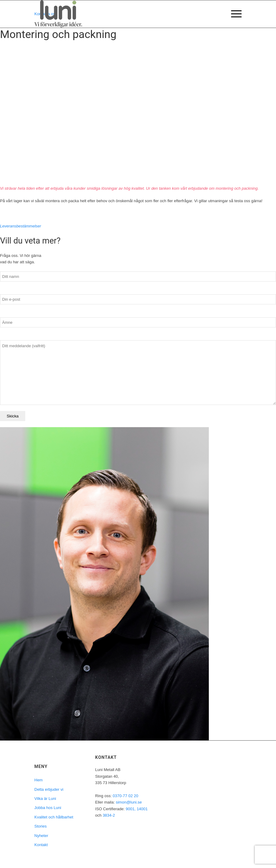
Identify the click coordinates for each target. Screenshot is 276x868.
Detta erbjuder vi (49, 789)
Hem (38, 780)
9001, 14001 (136, 809)
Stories (40, 826)
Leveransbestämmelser (21, 226)
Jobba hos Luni (48, 808)
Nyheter (41, 836)
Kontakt (41, 845)
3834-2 (109, 815)
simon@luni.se (129, 802)
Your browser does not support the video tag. (138, 116)
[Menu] (233, 14)
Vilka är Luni (45, 799)
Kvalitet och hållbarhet (54, 817)
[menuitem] (233, 14)
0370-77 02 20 (126, 796)
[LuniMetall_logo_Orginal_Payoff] (58, 14)
